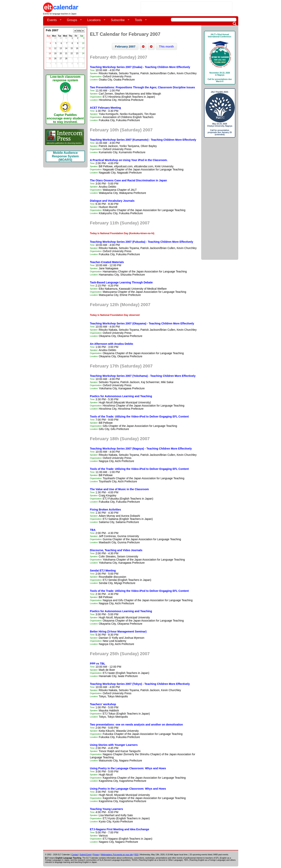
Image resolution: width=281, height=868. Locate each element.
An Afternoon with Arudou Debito (112, 344)
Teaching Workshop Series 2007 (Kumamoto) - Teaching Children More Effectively (143, 140)
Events (53, 20)
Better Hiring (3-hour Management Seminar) (118, 632)
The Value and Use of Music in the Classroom (119, 489)
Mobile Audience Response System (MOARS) (65, 156)
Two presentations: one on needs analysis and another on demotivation (136, 725)
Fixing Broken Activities (105, 510)
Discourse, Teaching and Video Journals (116, 550)
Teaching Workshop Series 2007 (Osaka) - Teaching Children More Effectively (140, 67)
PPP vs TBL (98, 664)
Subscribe (119, 20)
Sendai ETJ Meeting (103, 571)
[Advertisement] (187, 8)
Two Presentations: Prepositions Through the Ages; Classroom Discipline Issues (142, 87)
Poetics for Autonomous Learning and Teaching (121, 396)
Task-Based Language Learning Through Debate (121, 282)
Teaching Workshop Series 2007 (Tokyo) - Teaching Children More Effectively (140, 684)
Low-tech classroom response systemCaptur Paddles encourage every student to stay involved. (65, 99)
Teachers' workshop (103, 704)
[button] (125, 47)
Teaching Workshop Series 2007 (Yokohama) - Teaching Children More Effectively (143, 376)
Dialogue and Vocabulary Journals (112, 201)
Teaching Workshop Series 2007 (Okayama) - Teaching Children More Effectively (142, 323)
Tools (139, 20)
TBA (93, 530)
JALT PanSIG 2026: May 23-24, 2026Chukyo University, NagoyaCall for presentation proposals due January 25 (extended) (220, 113)
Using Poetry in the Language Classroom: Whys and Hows (128, 768)
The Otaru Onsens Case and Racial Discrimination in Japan (128, 180)
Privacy (96, 855)
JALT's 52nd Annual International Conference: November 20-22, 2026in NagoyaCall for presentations (220, 58)
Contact (75, 855)
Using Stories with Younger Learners (114, 745)
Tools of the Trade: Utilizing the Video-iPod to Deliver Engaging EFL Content (139, 417)
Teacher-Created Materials (107, 262)
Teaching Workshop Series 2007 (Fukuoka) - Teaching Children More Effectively (142, 242)
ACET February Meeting (105, 108)
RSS (136, 855)
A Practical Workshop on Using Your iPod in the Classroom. (129, 160)
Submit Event (86, 855)
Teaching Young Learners (107, 809)
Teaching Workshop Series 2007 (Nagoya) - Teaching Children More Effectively (141, 449)
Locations (95, 20)
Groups (73, 20)
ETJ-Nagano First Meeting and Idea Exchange (120, 829)
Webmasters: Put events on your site (117, 855)
